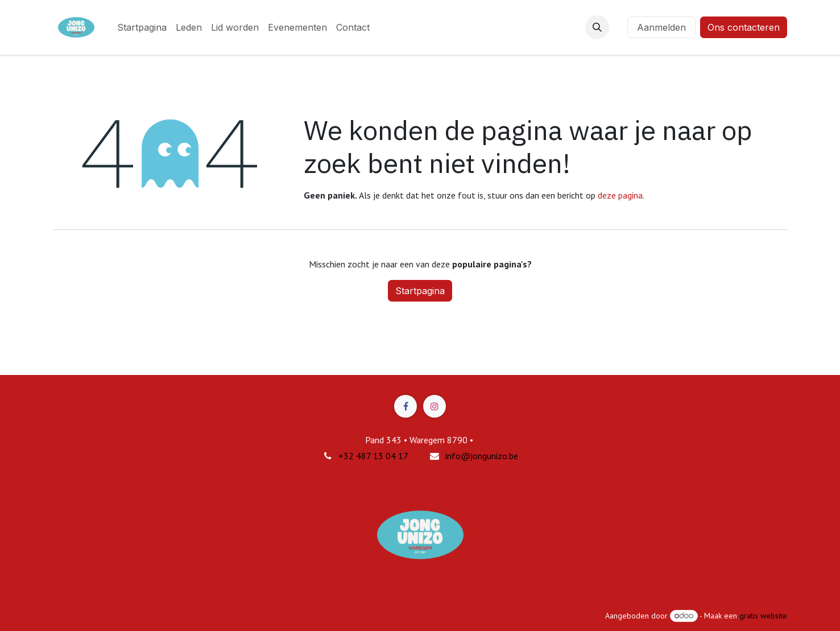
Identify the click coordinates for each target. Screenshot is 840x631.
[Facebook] (405, 406)
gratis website (763, 616)
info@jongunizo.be (482, 456)
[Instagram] (435, 406)
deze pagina (620, 195)
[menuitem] (142, 27)
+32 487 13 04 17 (373, 456)
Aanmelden (661, 27)
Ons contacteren (744, 27)
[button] (597, 27)
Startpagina (420, 291)
